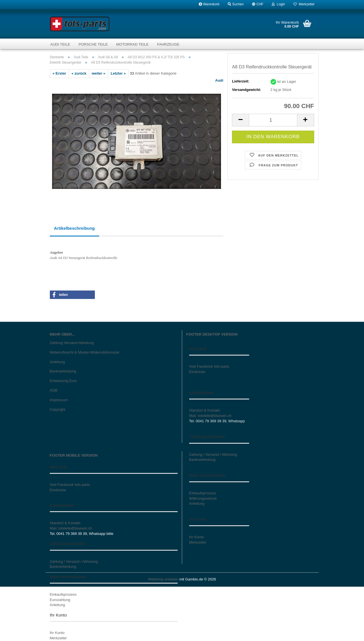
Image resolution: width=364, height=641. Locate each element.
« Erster (59, 73)
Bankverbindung (63, 371)
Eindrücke (197, 372)
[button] (258, 4)
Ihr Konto (57, 633)
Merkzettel (304, 4)
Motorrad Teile (132, 44)
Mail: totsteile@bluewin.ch (210, 416)
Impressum (59, 400)
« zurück (79, 73)
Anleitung (57, 362)
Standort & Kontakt (205, 410)
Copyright (58, 409)
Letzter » (118, 73)
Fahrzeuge (168, 44)
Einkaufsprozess (63, 594)
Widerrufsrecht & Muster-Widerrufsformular (85, 352)
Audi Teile (60, 44)
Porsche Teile (93, 44)
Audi (219, 80)
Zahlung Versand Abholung (72, 343)
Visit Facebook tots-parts (209, 366)
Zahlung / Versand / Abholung (74, 561)
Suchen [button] (236, 4)
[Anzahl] (273, 120)
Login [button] (278, 4)
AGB (54, 390)
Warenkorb (209, 4)
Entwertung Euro (63, 381)
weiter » (99, 73)
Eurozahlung (60, 600)
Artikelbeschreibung (74, 228)
